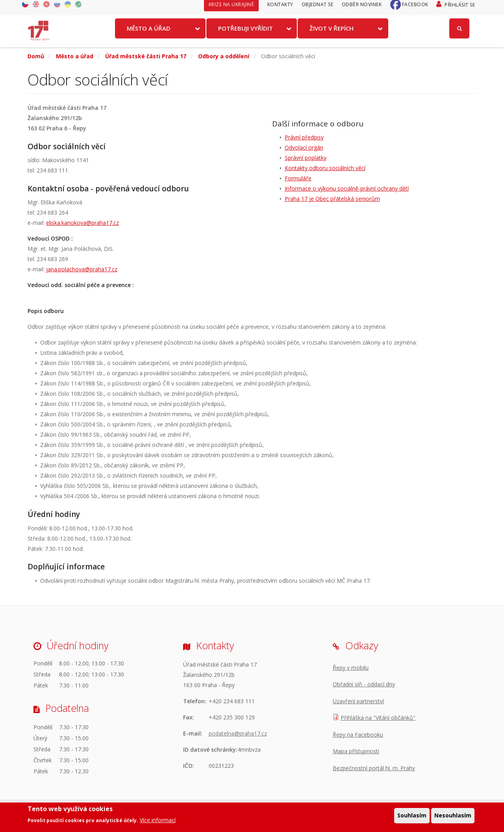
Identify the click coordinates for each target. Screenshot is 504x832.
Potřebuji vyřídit (246, 33)
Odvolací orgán (304, 147)
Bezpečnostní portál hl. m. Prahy (374, 768)
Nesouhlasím (453, 816)
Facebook (415, 9)
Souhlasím (412, 816)
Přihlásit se (460, 9)
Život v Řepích (332, 33)
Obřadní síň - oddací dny (364, 684)
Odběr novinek (362, 9)
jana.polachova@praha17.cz (82, 269)
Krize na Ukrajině (232, 9)
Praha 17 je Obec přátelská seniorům (332, 199)
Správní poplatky (306, 158)
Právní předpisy (304, 137)
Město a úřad (149, 33)
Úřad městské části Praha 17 (146, 56)
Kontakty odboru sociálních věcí (325, 168)
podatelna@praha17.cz (238, 733)
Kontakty (280, 9)
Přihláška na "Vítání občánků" (378, 718)
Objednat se (318, 9)
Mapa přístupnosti (356, 751)
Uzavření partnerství (358, 701)
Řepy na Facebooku (358, 735)
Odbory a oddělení (224, 56)
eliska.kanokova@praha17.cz (82, 223)
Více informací (158, 820)
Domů (36, 56)
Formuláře (298, 178)
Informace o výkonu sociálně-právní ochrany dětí (347, 188)
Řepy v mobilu (351, 668)
